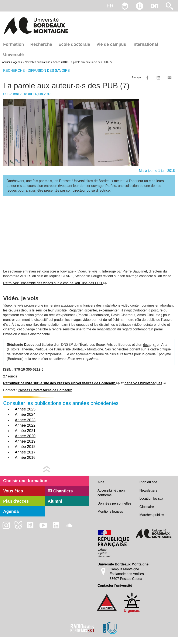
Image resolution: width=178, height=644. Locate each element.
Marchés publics (152, 515)
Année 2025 (25, 409)
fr (110, 6)
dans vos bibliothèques (143, 383)
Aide (101, 482)
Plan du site (148, 482)
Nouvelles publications (37, 62)
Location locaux (151, 498)
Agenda (18, 62)
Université (13, 55)
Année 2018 (60, 62)
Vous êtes (13, 491)
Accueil (6, 62)
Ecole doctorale (74, 44)
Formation (14, 44)
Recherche (41, 44)
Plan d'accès (16, 501)
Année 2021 (25, 431)
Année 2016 (25, 458)
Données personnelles (114, 503)
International (145, 44)
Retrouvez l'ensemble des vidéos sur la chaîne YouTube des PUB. (53, 283)
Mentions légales (110, 511)
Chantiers (60, 491)
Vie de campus (111, 44)
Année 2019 (25, 441)
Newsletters (148, 490)
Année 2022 (25, 425)
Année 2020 (25, 436)
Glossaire (147, 507)
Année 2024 (25, 415)
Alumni (55, 501)
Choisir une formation (25, 481)
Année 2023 (25, 420)
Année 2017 (25, 452)
